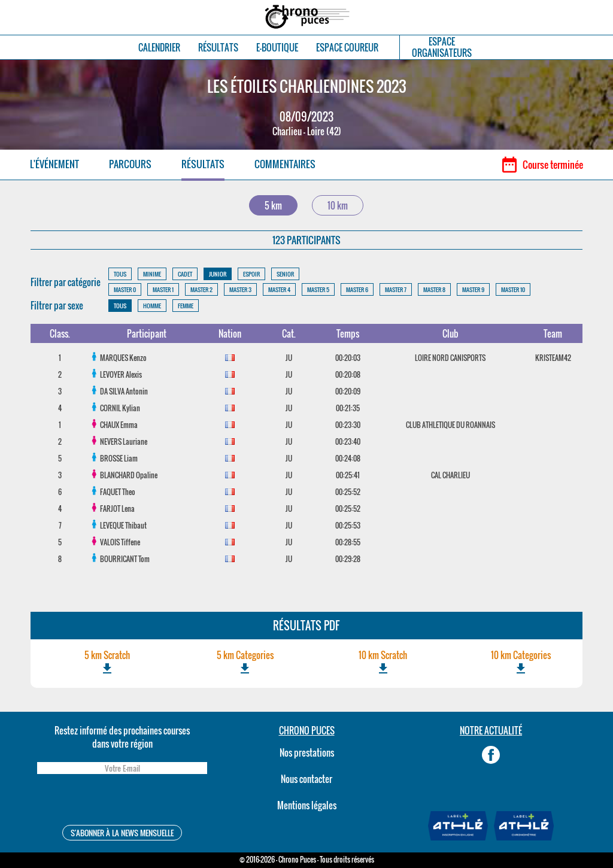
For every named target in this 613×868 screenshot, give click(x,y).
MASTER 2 (201, 289)
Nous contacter (306, 779)
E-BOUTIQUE (277, 48)
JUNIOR (218, 274)
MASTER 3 (240, 289)
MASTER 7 (396, 289)
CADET (185, 274)
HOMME (152, 306)
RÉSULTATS (218, 48)
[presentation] (122, 801)
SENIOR (285, 274)
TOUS (120, 274)
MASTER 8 (434, 289)
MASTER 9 (473, 289)
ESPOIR (251, 274)
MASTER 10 (513, 289)
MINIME (152, 274)
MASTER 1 (163, 289)
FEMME (186, 306)
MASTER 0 (125, 289)
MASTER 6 (357, 289)
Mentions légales (307, 805)
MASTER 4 (279, 289)
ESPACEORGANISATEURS (442, 47)
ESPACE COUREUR (347, 48)
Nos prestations (307, 752)
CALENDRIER (159, 48)
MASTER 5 (318, 289)
